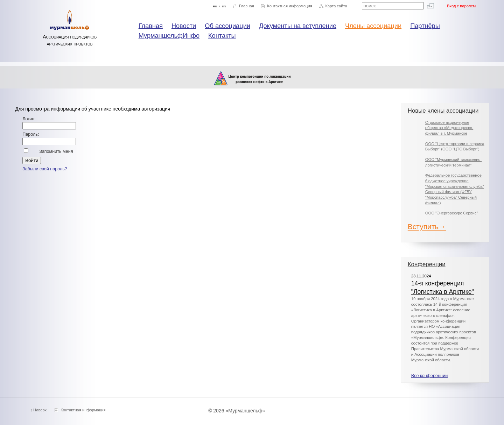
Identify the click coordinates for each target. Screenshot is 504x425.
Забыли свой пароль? (45, 169)
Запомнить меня (56, 151)
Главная (247, 6)
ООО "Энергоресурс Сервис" (452, 213)
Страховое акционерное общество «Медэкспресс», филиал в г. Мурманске (449, 128)
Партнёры (425, 26)
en (224, 6)
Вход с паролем (461, 6)
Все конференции (429, 376)
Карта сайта (336, 6)
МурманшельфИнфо (169, 36)
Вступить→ (427, 226)
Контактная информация (290, 6)
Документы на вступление (298, 26)
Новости (184, 26)
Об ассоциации (227, 26)
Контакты (222, 36)
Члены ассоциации (373, 26)
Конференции (427, 264)
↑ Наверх (38, 410)
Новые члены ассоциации (443, 111)
